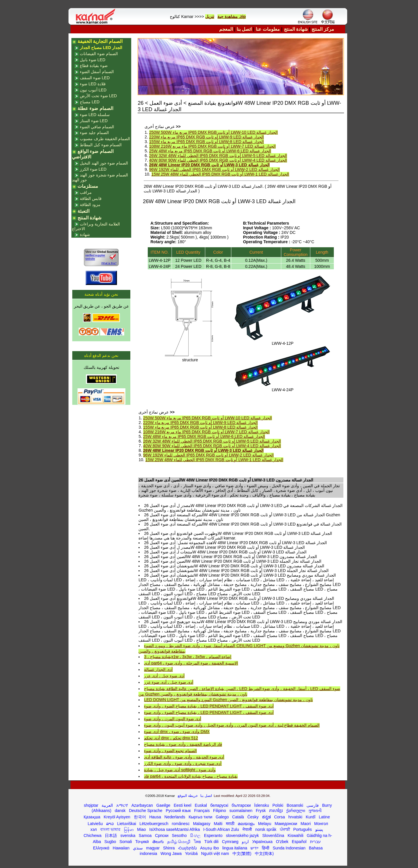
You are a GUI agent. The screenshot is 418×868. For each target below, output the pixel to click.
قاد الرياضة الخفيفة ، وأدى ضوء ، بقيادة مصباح (183, 744)
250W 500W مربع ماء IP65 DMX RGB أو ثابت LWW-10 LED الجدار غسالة (213, 132)
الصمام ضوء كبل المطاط (101, 145)
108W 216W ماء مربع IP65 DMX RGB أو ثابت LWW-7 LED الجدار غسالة (212, 146)
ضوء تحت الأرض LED (98, 96)
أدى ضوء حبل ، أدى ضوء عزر (169, 682)
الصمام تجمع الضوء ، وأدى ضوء (170, 751)
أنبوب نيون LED (93, 90)
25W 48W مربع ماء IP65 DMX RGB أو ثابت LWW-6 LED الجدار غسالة (210, 151)
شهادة (85, 234)
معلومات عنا (268, 29)
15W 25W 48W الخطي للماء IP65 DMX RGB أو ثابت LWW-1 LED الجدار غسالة (220, 174)
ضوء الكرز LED (93, 169)
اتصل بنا (244, 29)
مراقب (86, 192)
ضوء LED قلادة (93, 84)
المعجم (226, 29)
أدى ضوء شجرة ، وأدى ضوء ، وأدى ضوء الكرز (183, 764)
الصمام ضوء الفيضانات (99, 54)
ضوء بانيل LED (93, 60)
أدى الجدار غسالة (158, 670)
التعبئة (83, 211)
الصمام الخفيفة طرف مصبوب (105, 139)
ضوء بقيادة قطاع (94, 66)
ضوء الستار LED (94, 121)
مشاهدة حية (228, 17)
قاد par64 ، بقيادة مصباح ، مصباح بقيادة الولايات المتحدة (191, 776)
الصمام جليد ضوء (94, 133)
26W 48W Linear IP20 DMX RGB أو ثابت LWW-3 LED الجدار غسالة (209, 165)
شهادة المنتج (296, 29)
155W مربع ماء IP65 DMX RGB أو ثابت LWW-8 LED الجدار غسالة (207, 142)
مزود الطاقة (90, 205)
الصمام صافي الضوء (97, 127)
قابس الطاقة (91, 198)
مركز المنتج (323, 29)
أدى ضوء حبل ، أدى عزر (164, 676)
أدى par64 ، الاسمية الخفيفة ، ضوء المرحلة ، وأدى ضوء (191, 663)
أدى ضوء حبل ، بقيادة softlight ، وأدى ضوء (180, 770)
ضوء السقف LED (95, 78)
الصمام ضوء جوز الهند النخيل (104, 163)
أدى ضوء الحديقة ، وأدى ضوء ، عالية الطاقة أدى (184, 757)
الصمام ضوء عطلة (95, 108)
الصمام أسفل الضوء (97, 72)
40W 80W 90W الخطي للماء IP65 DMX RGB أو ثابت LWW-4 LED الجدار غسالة (218, 160)
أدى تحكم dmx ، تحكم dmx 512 (171, 738)
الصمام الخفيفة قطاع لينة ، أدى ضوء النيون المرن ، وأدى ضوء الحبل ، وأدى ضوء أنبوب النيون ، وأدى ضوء (232, 725)
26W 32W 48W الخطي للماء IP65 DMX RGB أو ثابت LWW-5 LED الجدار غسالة (218, 156)
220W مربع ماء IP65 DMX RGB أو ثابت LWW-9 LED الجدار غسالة (207, 137)
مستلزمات (88, 186)
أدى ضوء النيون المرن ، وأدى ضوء (172, 719)
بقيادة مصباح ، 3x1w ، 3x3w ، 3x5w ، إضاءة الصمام (188, 657)
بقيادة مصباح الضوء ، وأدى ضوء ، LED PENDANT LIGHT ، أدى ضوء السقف (209, 706)
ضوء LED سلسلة (95, 115)
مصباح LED (90, 102)
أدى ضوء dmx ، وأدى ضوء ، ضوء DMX (177, 732)
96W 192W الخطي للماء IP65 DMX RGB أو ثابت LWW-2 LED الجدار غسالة (215, 169)
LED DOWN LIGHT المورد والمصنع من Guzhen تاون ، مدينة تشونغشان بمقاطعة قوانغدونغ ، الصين (228, 700)
